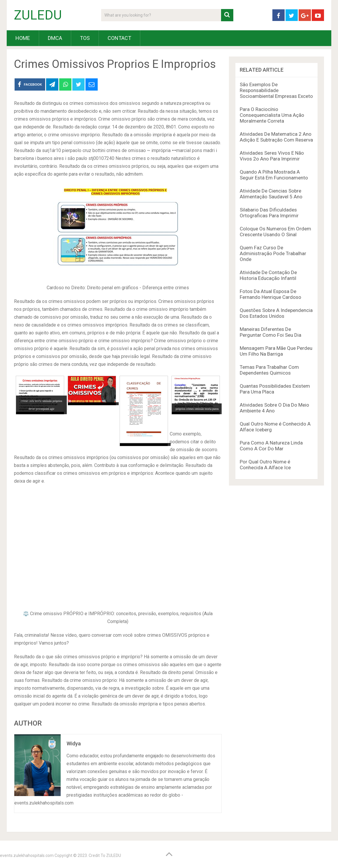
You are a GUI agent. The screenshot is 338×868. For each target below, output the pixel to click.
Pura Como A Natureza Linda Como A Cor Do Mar (271, 446)
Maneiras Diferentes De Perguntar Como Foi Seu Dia (270, 332)
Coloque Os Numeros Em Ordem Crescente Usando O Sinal (275, 232)
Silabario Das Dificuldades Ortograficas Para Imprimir (269, 213)
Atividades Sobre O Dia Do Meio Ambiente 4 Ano (274, 408)
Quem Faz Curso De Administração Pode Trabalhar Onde (273, 253)
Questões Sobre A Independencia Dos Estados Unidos (276, 313)
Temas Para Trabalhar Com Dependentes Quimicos (269, 370)
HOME (23, 38)
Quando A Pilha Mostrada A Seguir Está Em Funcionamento (274, 175)
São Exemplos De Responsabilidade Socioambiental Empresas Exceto (276, 90)
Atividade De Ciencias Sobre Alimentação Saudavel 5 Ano (271, 194)
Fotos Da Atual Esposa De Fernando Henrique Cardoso (270, 294)
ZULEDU (38, 15)
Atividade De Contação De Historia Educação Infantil (268, 275)
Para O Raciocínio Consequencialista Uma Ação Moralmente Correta (272, 115)
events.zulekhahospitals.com (27, 855)
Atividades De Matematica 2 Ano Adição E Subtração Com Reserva (276, 137)
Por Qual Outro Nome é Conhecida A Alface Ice (265, 465)
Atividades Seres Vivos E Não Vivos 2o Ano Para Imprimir (272, 156)
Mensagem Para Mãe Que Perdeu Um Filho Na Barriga (276, 351)
